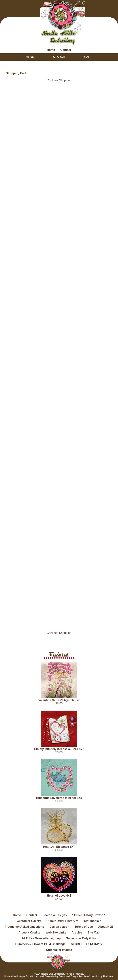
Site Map (94, 933)
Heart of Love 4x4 (59, 896)
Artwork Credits (29, 933)
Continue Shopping (59, 80)
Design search (59, 927)
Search (59, 57)
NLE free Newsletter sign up (42, 938)
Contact (66, 50)
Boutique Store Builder (27, 976)
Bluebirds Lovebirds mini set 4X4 (59, 798)
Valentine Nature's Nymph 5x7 (59, 700)
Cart (88, 57)
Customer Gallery (29, 921)
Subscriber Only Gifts (81, 938)
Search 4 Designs (55, 915)
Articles (77, 933)
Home (51, 50)
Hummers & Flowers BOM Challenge (40, 944)
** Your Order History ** (62, 921)
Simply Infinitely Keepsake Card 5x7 (59, 749)
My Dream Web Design (66, 976)
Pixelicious (108, 976)
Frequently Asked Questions (24, 927)
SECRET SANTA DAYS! (87, 944)
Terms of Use (84, 927)
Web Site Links (56, 933)
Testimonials (93, 921)
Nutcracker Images (59, 950)
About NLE (106, 927)
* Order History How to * (89, 915)
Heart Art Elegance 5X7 (59, 847)
